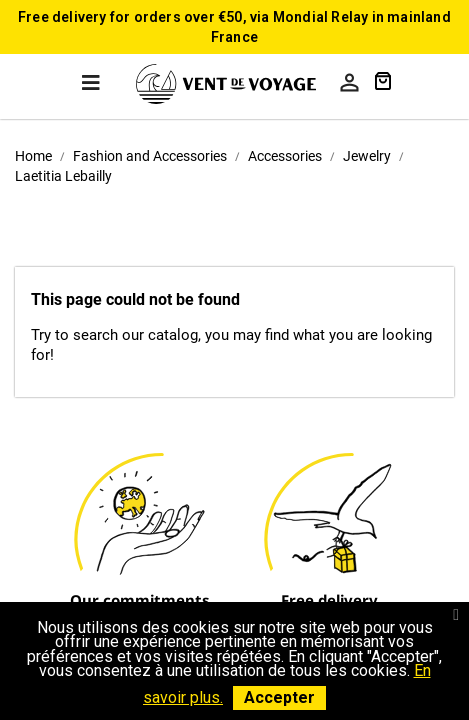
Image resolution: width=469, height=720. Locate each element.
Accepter (279, 697)
